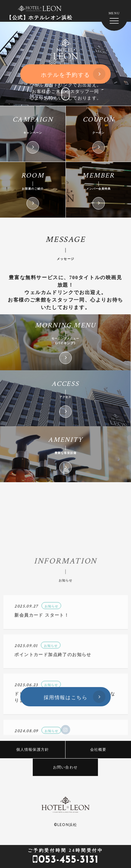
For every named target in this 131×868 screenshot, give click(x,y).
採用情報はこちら (66, 697)
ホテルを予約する (65, 75)
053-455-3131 (65, 856)
